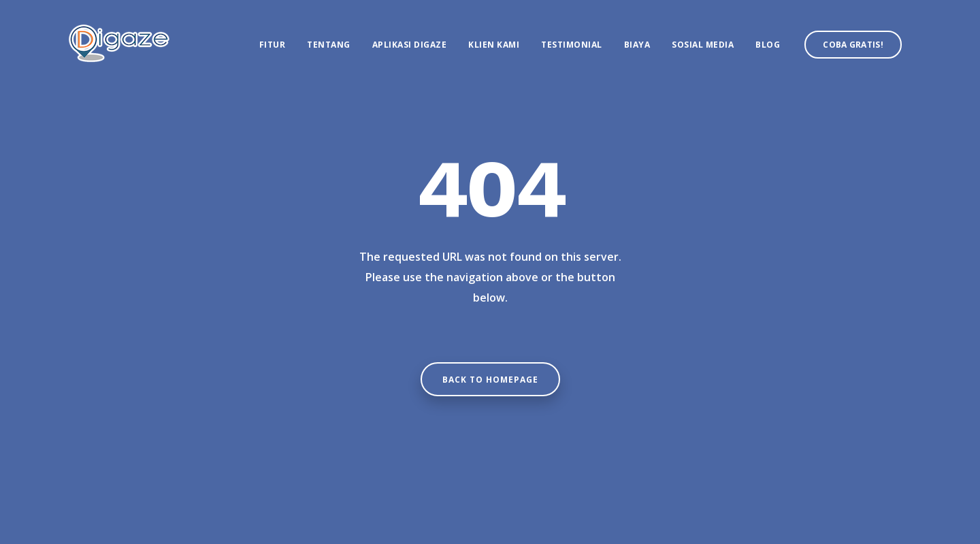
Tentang (329, 45)
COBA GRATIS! (853, 45)
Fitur (273, 45)
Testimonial (572, 45)
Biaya (637, 45)
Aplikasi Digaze (410, 45)
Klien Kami (494, 45)
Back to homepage (490, 380)
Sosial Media (703, 45)
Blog (768, 45)
